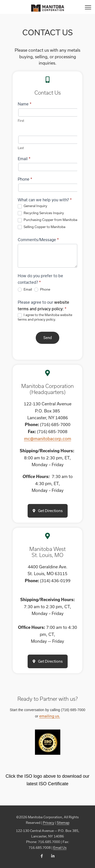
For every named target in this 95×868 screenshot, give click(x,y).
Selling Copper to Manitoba (42, 227)
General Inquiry (32, 206)
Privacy (49, 823)
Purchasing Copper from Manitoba (48, 220)
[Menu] (88, 7)
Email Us (60, 848)
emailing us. (50, 716)
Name (25, 104)
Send (48, 338)
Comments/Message (38, 240)
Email (24, 159)
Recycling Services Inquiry (41, 213)
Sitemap (63, 823)
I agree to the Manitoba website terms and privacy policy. (45, 317)
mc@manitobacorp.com (48, 439)
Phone (25, 179)
